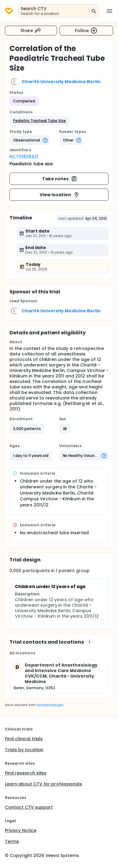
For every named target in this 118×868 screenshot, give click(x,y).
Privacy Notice (21, 830)
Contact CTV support (29, 807)
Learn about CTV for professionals (43, 784)
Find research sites (26, 773)
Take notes (60, 179)
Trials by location (24, 750)
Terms (12, 841)
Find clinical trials (24, 739)
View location (60, 195)
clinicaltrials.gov (50, 705)
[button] (39, 121)
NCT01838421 (24, 156)
